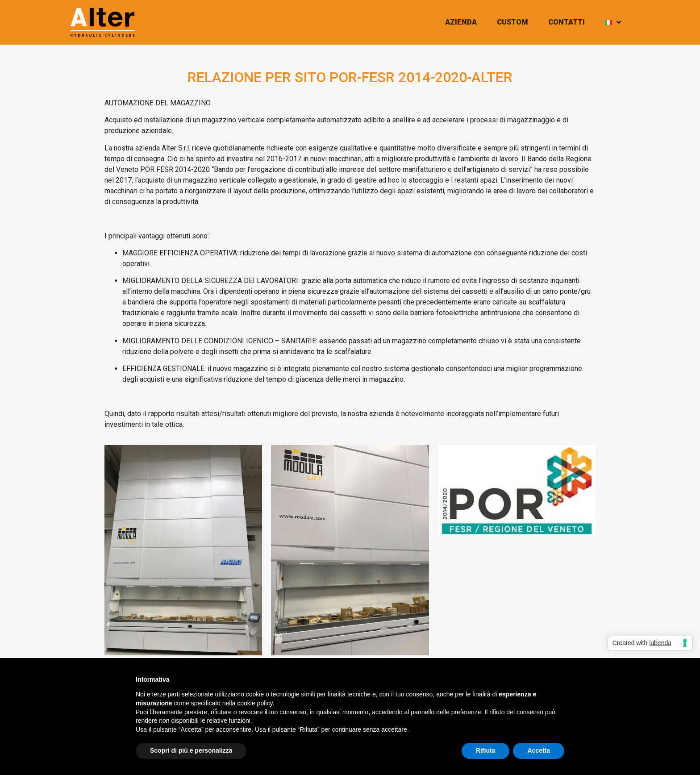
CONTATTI (567, 22)
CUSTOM (512, 22)
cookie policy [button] (255, 703)
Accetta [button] (539, 750)
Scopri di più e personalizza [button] (191, 750)
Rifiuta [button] (486, 750)
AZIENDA (461, 22)
